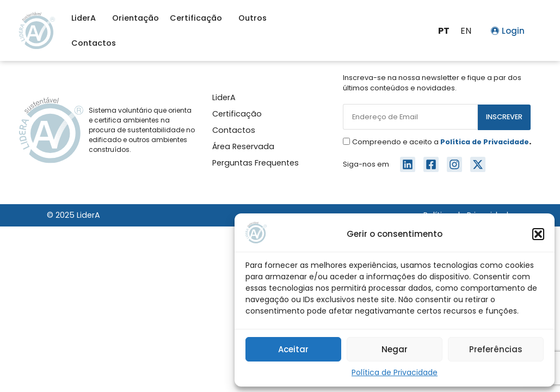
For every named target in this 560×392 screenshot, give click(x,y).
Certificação (199, 18)
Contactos (94, 43)
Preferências (496, 349)
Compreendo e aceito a (442, 142)
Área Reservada (243, 146)
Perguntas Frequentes (256, 163)
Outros (255, 18)
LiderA (86, 18)
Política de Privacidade (395, 372)
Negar (395, 349)
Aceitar (293, 349)
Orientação (136, 18)
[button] (538, 234)
